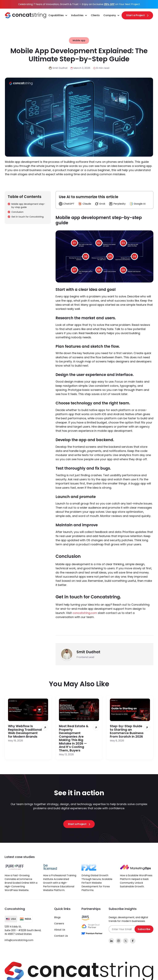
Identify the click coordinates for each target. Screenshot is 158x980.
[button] (58, 15)
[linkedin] (111, 941)
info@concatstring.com (19, 940)
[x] (126, 941)
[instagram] (118, 941)
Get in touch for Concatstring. (28, 217)
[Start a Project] (137, 15)
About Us (60, 930)
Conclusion (17, 212)
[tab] (11, 919)
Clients (95, 15)
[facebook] (133, 941)
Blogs (57, 917)
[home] (26, 15)
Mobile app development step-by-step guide (28, 206)
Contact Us (61, 936)
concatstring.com (85, 613)
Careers (59, 924)
